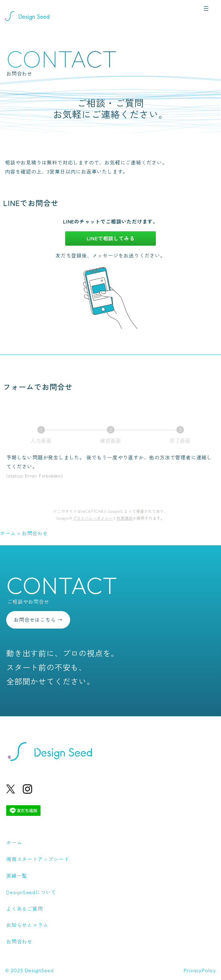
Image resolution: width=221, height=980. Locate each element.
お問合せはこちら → (38, 620)
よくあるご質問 (25, 909)
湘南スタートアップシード (38, 859)
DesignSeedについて (31, 892)
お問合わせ (19, 941)
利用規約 (125, 518)
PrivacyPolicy (200, 970)
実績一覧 (17, 875)
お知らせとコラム (27, 925)
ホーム (8, 533)
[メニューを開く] (206, 8)
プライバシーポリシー (93, 518)
